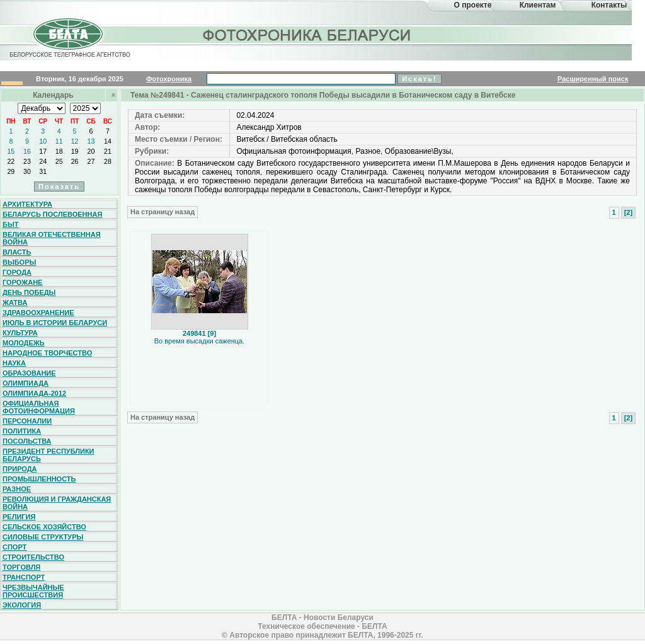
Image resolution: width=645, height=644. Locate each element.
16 (27, 151)
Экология (22, 605)
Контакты (609, 5)
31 (43, 171)
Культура (20, 333)
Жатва (15, 302)
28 (108, 161)
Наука (14, 363)
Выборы (19, 262)
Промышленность (39, 479)
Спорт (14, 547)
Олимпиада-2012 (34, 393)
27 (91, 161)
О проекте (473, 5)
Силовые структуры (43, 537)
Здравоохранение (38, 313)
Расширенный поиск (593, 79)
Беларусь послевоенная (52, 214)
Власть (17, 252)
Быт (10, 224)
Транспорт (24, 577)
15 (11, 151)
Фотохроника (169, 79)
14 (108, 141)
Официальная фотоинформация (39, 407)
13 (91, 141)
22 (11, 161)
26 (75, 161)
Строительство (33, 557)
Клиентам (538, 5)
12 (75, 141)
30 (27, 171)
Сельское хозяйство (44, 527)
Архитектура (27, 204)
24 (43, 161)
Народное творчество (47, 353)
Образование (29, 373)
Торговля (21, 567)
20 (91, 151)
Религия (19, 517)
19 (75, 151)
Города (17, 272)
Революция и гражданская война (57, 503)
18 (59, 151)
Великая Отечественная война (52, 238)
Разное (17, 489)
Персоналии (27, 421)
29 (11, 171)
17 (43, 151)
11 (59, 141)
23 (27, 161)
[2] (628, 212)
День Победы (29, 292)
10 (43, 141)
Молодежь (24, 343)
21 (108, 151)
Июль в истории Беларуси (55, 323)
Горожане (22, 282)
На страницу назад (163, 212)
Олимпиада (26, 383)
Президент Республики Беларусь (49, 455)
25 (59, 161)
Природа (20, 469)
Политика (22, 431)
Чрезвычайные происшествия (33, 591)
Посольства (27, 441)
